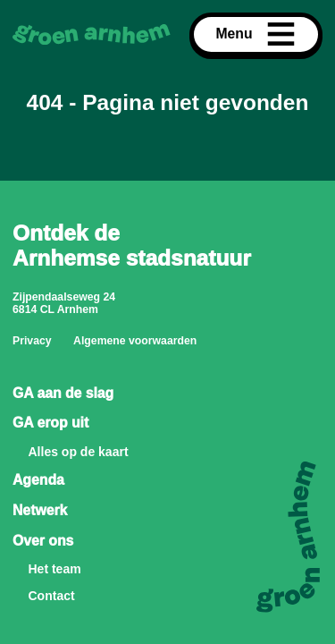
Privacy (32, 341)
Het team (55, 569)
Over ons (43, 541)
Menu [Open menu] (255, 34)
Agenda (38, 480)
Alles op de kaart (79, 452)
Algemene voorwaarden (135, 341)
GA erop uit (50, 423)
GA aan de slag (63, 393)
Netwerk (40, 510)
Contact (52, 596)
